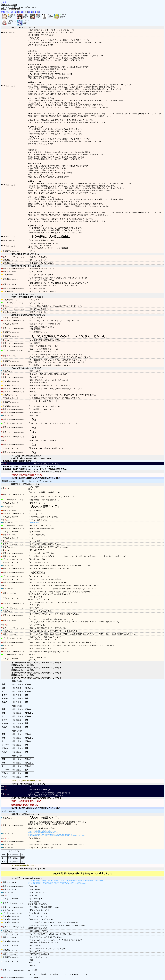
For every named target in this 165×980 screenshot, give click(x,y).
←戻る (4, 2)
